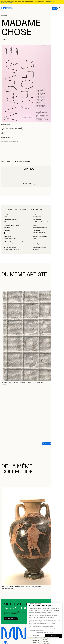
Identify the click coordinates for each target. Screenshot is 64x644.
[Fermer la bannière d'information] (62, 2)
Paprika (5, 215)
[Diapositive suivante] (61, 281)
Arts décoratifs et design (10, 237)
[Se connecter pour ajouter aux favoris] (7, 136)
